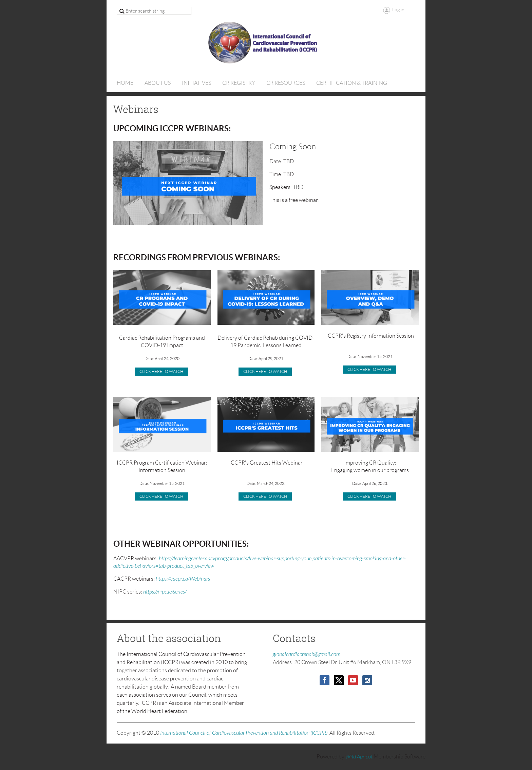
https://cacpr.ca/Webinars (183, 579)
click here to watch (265, 371)
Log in (398, 10)
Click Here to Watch (265, 496)
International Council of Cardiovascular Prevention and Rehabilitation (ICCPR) (244, 733)
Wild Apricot (359, 757)
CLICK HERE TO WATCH (161, 371)
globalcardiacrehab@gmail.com (307, 654)
